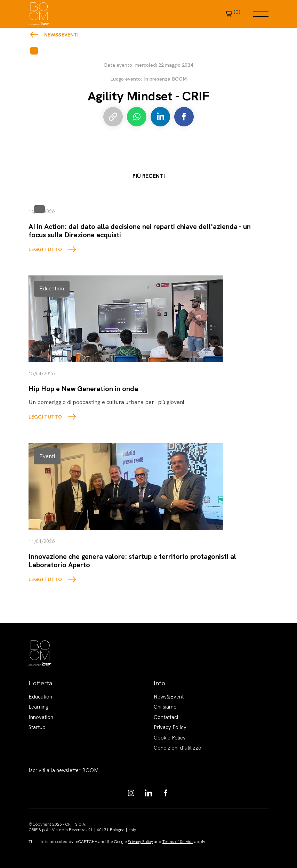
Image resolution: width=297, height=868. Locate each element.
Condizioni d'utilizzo (178, 748)
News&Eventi (61, 35)
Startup (37, 727)
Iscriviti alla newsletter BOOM (64, 770)
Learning (38, 707)
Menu (261, 14)
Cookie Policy (170, 738)
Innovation (41, 717)
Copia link (113, 117)
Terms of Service (178, 842)
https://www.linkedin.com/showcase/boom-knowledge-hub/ (148, 793)
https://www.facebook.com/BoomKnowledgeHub (166, 793)
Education (40, 697)
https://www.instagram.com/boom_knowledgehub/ (131, 793)
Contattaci (166, 717)
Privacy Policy (170, 727)
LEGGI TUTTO (45, 249)
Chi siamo (165, 707)
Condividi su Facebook (184, 117)
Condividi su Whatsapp (137, 117)
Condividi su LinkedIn (160, 117)
